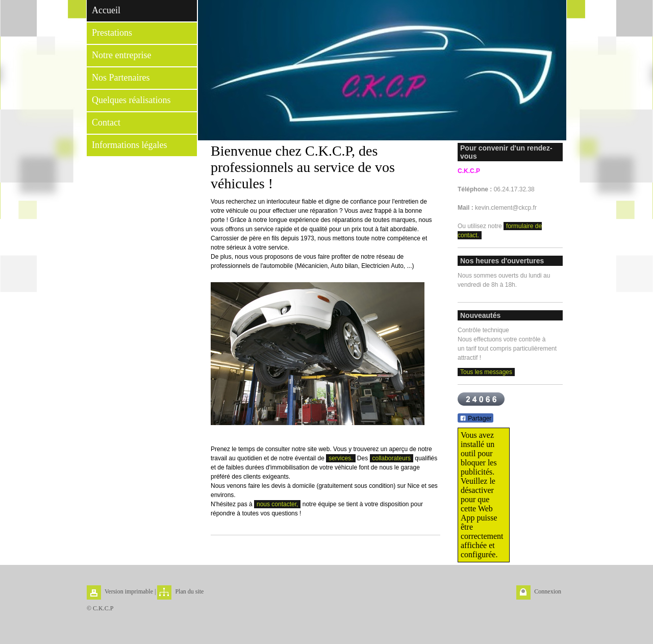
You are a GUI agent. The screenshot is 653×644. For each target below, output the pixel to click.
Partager (475, 418)
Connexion (548, 591)
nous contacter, (277, 504)
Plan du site (189, 591)
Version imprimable (129, 591)
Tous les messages (486, 372)
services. (341, 458)
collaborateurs (392, 458)
